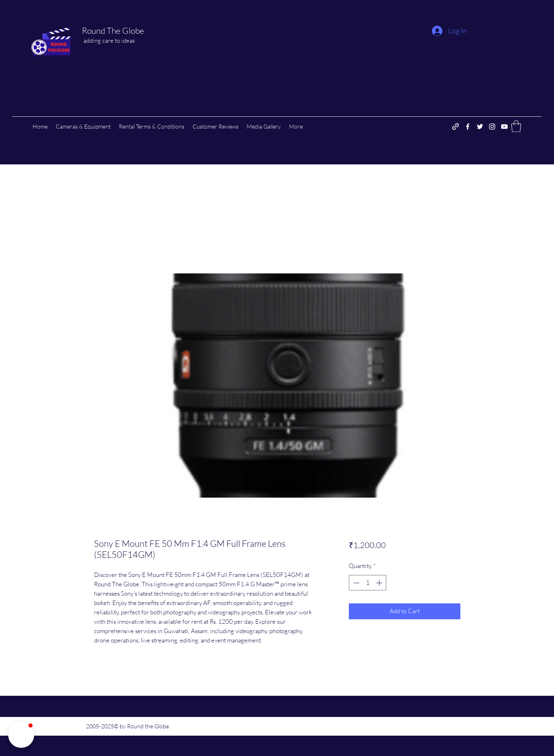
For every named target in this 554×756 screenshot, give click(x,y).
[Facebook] (468, 127)
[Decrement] (356, 583)
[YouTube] (504, 127)
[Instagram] (492, 127)
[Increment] (380, 583)
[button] (516, 126)
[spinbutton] (368, 583)
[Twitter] (480, 127)
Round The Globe (113, 31)
